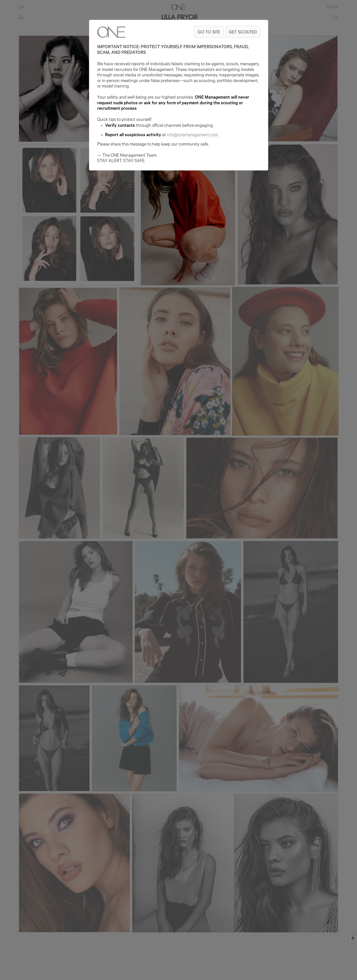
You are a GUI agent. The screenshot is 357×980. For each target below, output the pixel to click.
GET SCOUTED (243, 32)
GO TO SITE (209, 32)
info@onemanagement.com (193, 135)
